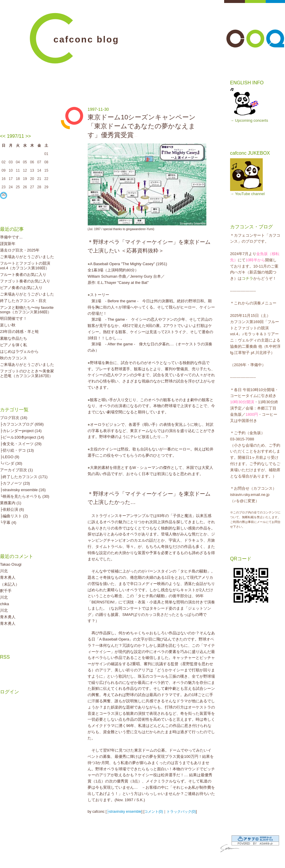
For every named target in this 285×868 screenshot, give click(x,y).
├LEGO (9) (10, 457)
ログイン (9, 692)
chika (4, 604)
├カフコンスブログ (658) (22, 424)
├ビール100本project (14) (22, 437)
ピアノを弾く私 (14, 345)
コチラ (247, 278)
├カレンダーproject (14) (21, 431)
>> (28, 136)
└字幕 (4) (8, 522)
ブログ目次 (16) (14, 418)
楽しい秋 (8, 325)
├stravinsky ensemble (124, 812)
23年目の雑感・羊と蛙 (19, 332)
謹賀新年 (8, 244)
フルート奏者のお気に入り (23, 275)
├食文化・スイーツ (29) (21, 444)
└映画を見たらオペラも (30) (25, 496)
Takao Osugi (11, 564)
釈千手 (6, 591)
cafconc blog (86, 39)
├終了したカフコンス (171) (24, 477)
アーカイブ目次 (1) (16, 470)
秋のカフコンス (14, 358)
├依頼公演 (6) (12, 509)
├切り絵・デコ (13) (17, 450)
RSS (5, 657)
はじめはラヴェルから (19, 351)
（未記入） (10, 584)
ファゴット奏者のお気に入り (25, 281)
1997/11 (15, 136)
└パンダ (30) (11, 463)
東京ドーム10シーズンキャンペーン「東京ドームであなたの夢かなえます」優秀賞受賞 (142, 126)
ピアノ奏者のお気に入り (21, 288)
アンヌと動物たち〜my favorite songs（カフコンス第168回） (27, 310)
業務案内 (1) (11, 503)
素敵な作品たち (14, 338)
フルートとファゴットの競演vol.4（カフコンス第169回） (25, 266)
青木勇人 (8, 577)
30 (3, 195)
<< (3, 136)
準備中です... (11, 237)
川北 (4, 571)
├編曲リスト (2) (14, 516)
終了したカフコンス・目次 (23, 301)
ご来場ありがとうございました (27, 257)
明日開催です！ (14, 318)
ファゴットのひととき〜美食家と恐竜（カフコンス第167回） (27, 373)
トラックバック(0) (181, 812)
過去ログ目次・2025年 (20, 250)
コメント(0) (154, 812)
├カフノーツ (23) (15, 483)
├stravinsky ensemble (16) (23, 490)
